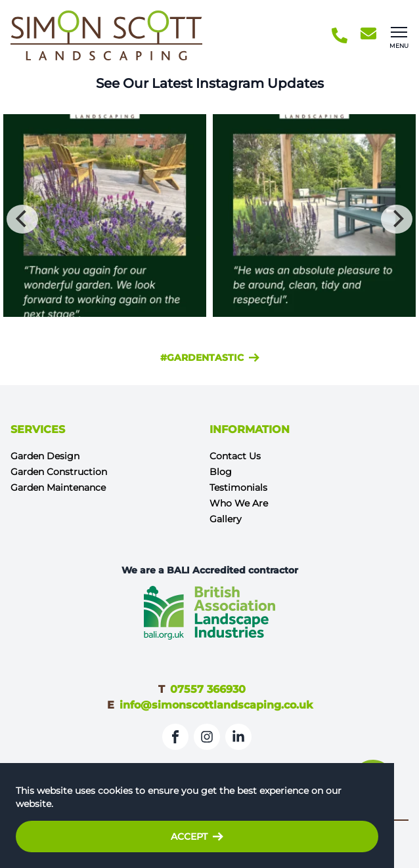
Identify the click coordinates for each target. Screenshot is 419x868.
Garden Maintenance (58, 487)
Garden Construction (59, 472)
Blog (221, 472)
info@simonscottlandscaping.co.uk (216, 705)
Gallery (226, 519)
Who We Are (239, 503)
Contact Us (235, 456)
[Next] (397, 219)
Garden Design (45, 456)
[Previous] (22, 219)
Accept (197, 837)
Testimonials (238, 487)
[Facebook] (175, 737)
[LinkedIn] (238, 737)
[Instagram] (207, 737)
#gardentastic (210, 358)
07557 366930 (208, 689)
